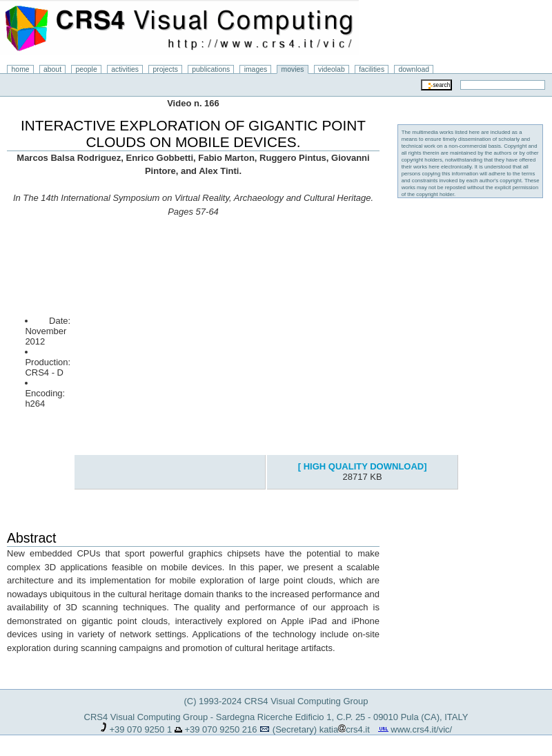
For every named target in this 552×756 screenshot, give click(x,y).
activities (125, 69)
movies (293, 69)
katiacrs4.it (345, 729)
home (21, 69)
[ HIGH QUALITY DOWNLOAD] (363, 466)
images (256, 69)
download (414, 69)
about (52, 69)
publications (211, 69)
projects (165, 69)
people (87, 69)
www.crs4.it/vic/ (421, 729)
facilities (372, 69)
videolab (332, 69)
